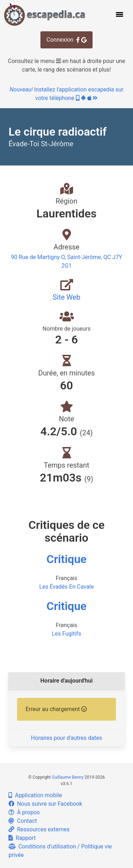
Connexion (66, 40)
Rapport (22, 838)
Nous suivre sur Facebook (45, 804)
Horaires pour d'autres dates (66, 738)
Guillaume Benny (68, 777)
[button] (119, 14)
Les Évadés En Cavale (67, 587)
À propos (24, 812)
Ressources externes (39, 829)
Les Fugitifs (66, 634)
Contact (23, 821)
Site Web (66, 297)
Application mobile (35, 795)
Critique (66, 559)
